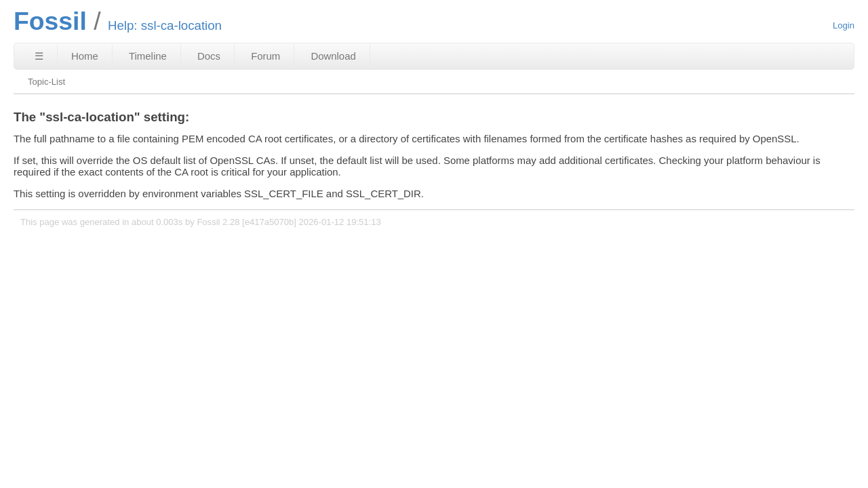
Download (333, 56)
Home (85, 56)
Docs (209, 56)
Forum (265, 56)
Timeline (148, 56)
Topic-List (46, 82)
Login (844, 25)
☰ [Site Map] (39, 56)
